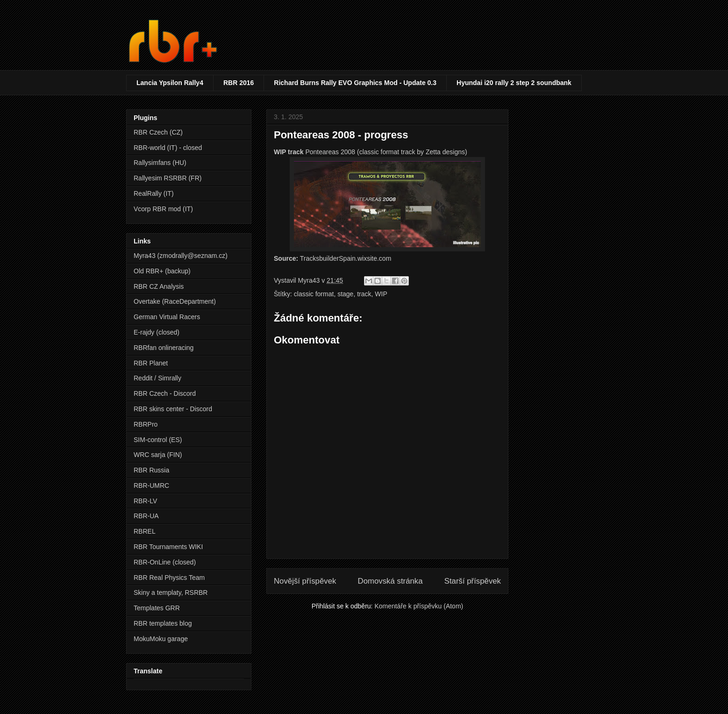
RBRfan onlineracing (164, 348)
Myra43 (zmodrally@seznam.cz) (181, 256)
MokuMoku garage (161, 639)
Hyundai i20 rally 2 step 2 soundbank (514, 83)
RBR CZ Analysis (159, 286)
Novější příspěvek (305, 581)
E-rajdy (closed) (157, 332)
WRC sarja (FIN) (158, 455)
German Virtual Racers (167, 317)
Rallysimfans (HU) (160, 163)
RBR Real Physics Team (169, 578)
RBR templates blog (163, 623)
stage (345, 294)
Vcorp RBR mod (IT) (163, 209)
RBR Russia (151, 470)
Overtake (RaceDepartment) (175, 301)
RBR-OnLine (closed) (165, 562)
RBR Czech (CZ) (158, 132)
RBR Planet (151, 363)
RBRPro (146, 424)
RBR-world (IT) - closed (168, 148)
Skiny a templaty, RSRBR (171, 593)
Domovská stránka (390, 581)
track (364, 294)
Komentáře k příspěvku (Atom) (419, 606)
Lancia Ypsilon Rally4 (170, 83)
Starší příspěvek (473, 581)
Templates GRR (157, 608)
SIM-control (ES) (158, 440)
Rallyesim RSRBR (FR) (168, 178)
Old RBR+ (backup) (162, 271)
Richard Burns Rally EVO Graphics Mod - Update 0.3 (355, 83)
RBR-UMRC (151, 486)
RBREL (145, 531)
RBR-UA (146, 516)
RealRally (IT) (154, 193)
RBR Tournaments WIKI (168, 547)
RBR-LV (145, 501)
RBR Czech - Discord (165, 393)
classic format (314, 294)
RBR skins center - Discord (173, 409)
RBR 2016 (239, 83)
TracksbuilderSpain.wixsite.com (346, 258)
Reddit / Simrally (157, 378)
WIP (381, 294)
